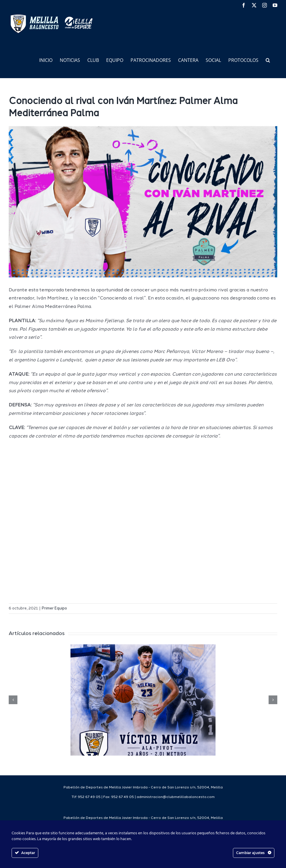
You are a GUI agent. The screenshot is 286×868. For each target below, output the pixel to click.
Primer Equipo (54, 608)
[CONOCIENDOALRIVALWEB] (143, 202)
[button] (268, 60)
